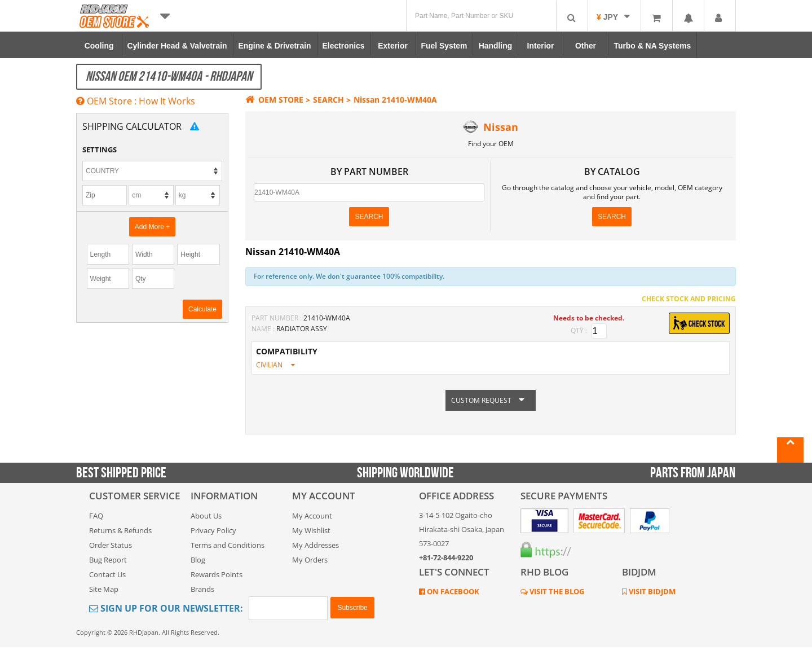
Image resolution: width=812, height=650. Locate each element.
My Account (312, 516)
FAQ (96, 516)
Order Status (111, 545)
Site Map (104, 589)
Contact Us (107, 574)
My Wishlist (311, 530)
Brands (202, 589)
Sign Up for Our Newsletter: (166, 608)
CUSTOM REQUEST (491, 400)
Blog (198, 560)
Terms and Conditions (228, 545)
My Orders (310, 560)
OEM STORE (274, 100)
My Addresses (315, 545)
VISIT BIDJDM (651, 591)
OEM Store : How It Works (136, 101)
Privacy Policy (213, 530)
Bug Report (108, 560)
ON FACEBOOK (452, 591)
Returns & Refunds (120, 530)
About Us (206, 516)
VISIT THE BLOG (556, 591)
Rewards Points (217, 574)
